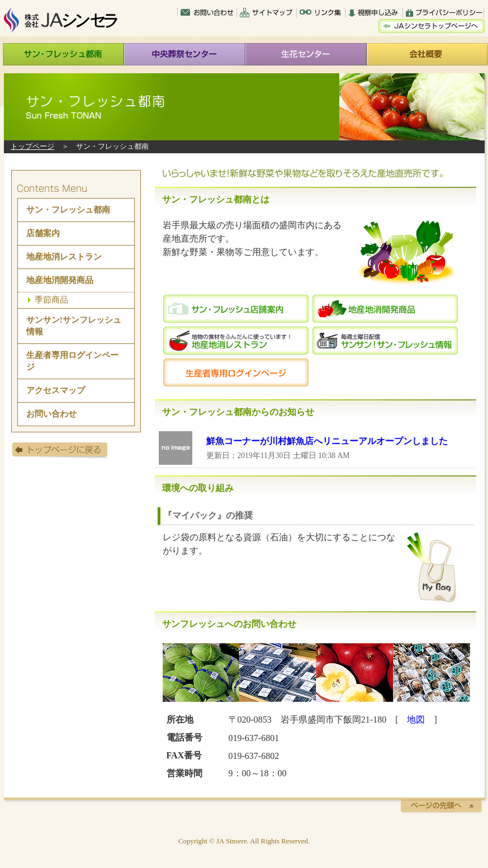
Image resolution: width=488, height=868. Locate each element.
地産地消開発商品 (60, 280)
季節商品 (51, 299)
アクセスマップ (56, 390)
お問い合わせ (51, 414)
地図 (416, 720)
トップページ (32, 147)
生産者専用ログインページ (72, 361)
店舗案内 (43, 233)
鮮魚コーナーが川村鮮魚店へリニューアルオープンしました (327, 441)
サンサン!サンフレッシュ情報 (74, 325)
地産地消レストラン (64, 256)
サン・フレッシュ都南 (68, 209)
